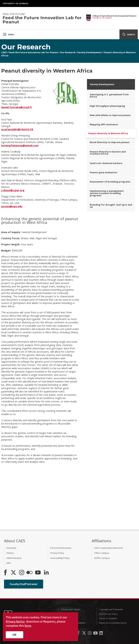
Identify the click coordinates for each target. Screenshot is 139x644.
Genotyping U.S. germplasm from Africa (109, 96)
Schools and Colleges (71, 609)
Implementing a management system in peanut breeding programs (107, 193)
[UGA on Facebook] (79, 634)
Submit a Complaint (108, 618)
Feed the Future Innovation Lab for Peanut (33, 52)
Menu (8, 34)
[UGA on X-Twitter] (84, 634)
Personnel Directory (61, 548)
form (28, 626)
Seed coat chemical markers (106, 163)
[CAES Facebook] (5, 573)
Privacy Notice (15, 621)
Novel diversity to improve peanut (110, 142)
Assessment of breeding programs (110, 182)
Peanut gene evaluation (103, 172)
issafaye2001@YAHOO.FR (17, 129)
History (10, 553)
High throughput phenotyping (107, 106)
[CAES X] (14, 573)
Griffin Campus (102, 558)
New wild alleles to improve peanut (110, 115)
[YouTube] (38, 573)
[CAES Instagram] (22, 573)
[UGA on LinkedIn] (101, 634)
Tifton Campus (102, 553)
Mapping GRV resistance (104, 124)
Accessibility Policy (60, 558)
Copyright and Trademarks (111, 609)
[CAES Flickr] (30, 573)
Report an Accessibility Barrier (113, 623)
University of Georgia (16, 3)
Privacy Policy (57, 553)
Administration (14, 558)
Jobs (9, 563)
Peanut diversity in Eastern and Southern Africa (108, 153)
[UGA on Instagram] (90, 634)
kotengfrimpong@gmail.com (20, 145)
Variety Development (89, 52)
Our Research (68, 52)
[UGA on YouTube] (96, 634)
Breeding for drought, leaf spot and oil (111, 206)
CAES (4, 52)
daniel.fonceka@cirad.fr (17, 107)
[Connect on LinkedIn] (46, 573)
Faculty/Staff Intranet (24, 584)
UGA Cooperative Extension (109, 548)
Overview (11, 548)
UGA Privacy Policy (108, 614)
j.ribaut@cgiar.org (13, 190)
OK (15, 635)
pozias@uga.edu (12, 206)
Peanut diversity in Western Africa (108, 133)
